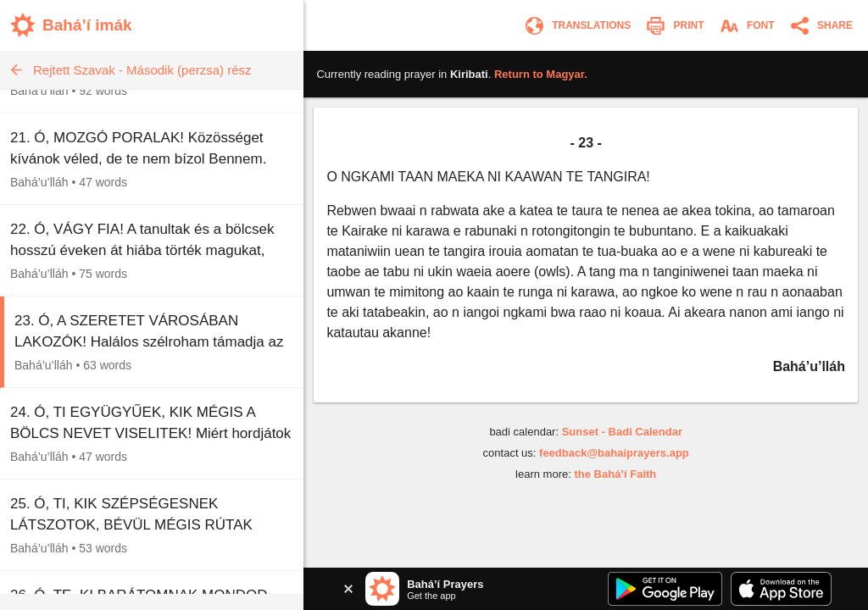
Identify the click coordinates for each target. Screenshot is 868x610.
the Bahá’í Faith (615, 474)
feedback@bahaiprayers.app (614, 453)
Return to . (541, 74)
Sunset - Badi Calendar (622, 432)
